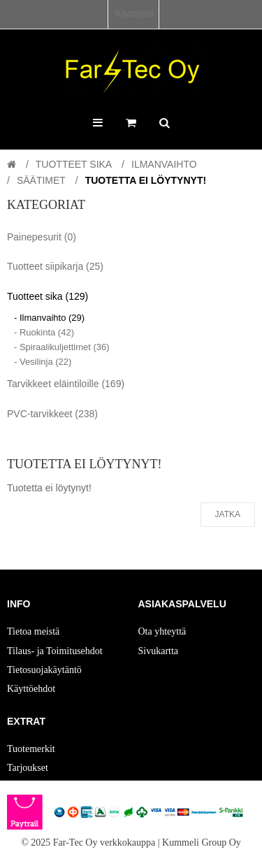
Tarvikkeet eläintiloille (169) (66, 384)
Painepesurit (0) (42, 237)
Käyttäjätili (134, 14)
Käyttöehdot (31, 689)
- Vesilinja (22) (43, 362)
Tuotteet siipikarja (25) (55, 266)
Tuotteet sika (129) (48, 296)
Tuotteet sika (74, 164)
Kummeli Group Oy (202, 842)
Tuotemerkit (31, 749)
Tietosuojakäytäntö (44, 670)
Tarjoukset (28, 768)
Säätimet (41, 180)
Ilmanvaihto (164, 164)
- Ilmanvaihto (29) (49, 318)
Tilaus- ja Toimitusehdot (55, 651)
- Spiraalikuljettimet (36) (62, 347)
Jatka (228, 514)
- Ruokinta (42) (44, 332)
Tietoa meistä (33, 631)
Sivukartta (159, 651)
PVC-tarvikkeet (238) (52, 414)
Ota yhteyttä (162, 631)
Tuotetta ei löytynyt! (146, 180)
